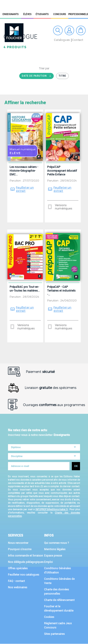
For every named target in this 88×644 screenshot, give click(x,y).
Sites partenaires (54, 634)
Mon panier (81, 30)
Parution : (16, 180)
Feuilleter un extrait (25, 189)
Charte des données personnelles (57, 592)
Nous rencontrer (18, 543)
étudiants (42, 14)
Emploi (48, 562)
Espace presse (53, 556)
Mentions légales (55, 549)
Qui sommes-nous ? (57, 543)
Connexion (69, 30)
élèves (27, 14)
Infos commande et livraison (26, 556)
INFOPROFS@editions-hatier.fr (52, 510)
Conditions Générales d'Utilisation (57, 570)
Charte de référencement (59, 600)
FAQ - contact (16, 581)
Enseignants (11, 14)
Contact (78, 40)
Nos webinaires (18, 587)
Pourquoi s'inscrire (20, 549)
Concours (60, 14)
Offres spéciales (18, 568)
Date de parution (38, 77)
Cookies (49, 617)
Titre (62, 76)
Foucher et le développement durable (59, 608)
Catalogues (62, 40)
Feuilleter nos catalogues (24, 575)
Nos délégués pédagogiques (26, 562)
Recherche (58, 30)
